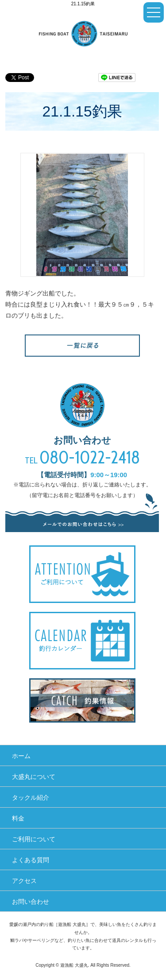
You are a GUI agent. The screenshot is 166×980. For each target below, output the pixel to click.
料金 (18, 818)
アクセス (24, 881)
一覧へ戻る (82, 346)
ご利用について (34, 839)
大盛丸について (34, 777)
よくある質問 (31, 860)
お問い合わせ (31, 902)
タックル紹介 (31, 797)
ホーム (21, 756)
